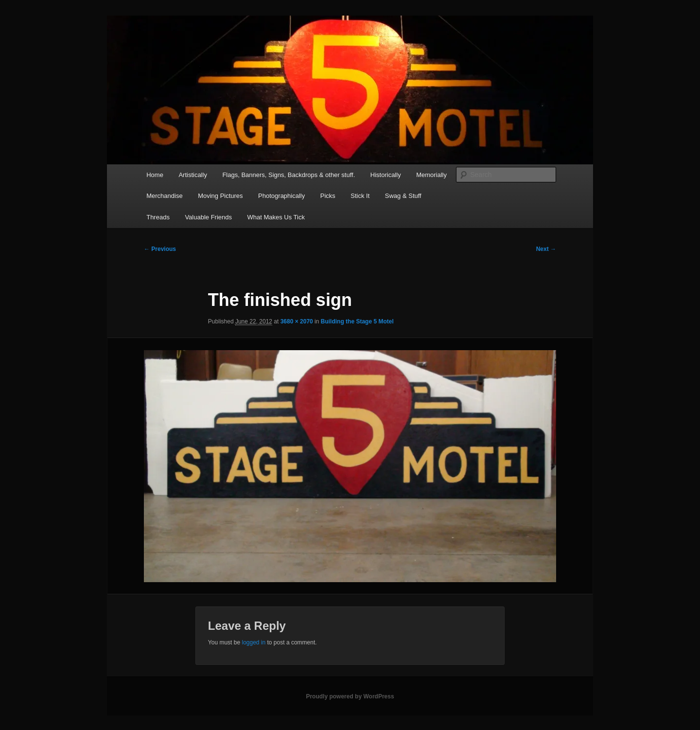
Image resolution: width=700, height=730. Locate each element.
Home (155, 175)
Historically (386, 175)
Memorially (431, 175)
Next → (546, 249)
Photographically (281, 196)
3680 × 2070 (297, 321)
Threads (158, 217)
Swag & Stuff (403, 196)
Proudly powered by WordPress (350, 696)
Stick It (360, 196)
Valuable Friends (208, 217)
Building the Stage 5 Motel (357, 321)
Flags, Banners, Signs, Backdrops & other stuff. (289, 175)
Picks (328, 196)
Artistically (193, 175)
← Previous (160, 249)
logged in (254, 642)
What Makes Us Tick (276, 217)
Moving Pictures (220, 196)
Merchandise (164, 196)
